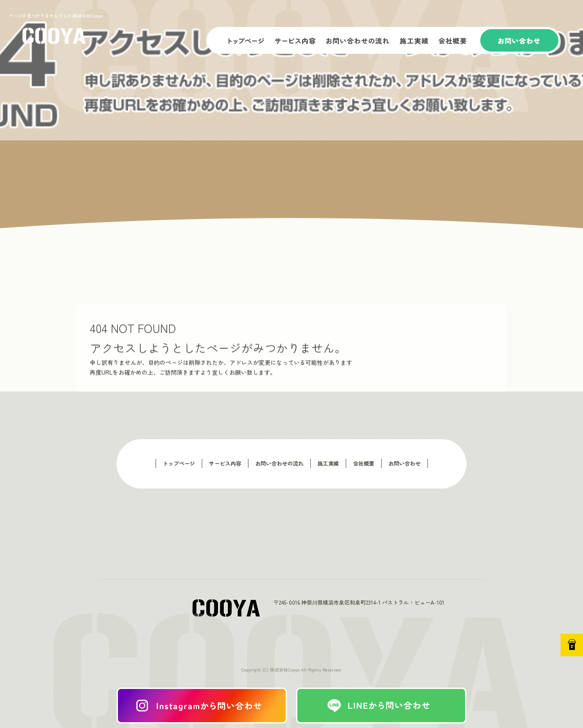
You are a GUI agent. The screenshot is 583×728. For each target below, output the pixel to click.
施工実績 (415, 40)
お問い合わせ (520, 40)
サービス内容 (296, 40)
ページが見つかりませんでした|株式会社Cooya (56, 15)
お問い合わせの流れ (359, 40)
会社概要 (457, 40)
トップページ (238, 40)
